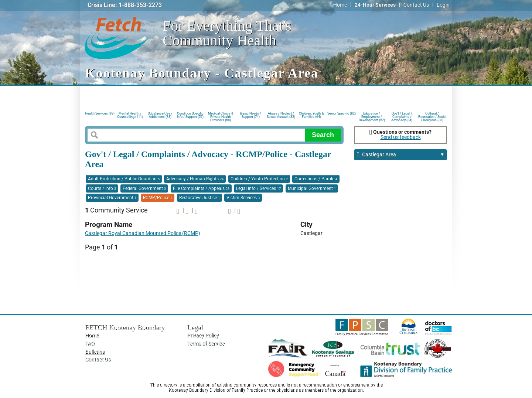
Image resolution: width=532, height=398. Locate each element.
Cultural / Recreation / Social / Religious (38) (432, 116)
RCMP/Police (158, 198)
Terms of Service (206, 343)
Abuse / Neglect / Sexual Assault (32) (281, 115)
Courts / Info (102, 188)
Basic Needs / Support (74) (251, 115)
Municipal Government (312, 188)
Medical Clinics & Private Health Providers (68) (221, 116)
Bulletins (95, 352)
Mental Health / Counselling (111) (130, 115)
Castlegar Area (401, 155)
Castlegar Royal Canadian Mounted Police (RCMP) (143, 233)
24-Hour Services (375, 5)
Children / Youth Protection (259, 179)
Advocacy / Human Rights (195, 179)
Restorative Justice (199, 198)
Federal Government (144, 188)
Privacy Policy (203, 335)
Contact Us (416, 5)
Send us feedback (401, 137)
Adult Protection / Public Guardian (124, 179)
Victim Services (243, 198)
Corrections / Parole (316, 179)
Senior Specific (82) (342, 113)
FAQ (90, 343)
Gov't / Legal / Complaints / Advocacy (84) (402, 116)
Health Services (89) (100, 113)
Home (340, 5)
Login (443, 5)
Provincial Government (112, 198)
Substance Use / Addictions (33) (160, 115)
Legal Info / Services (258, 188)
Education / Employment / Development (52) (372, 116)
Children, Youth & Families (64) (311, 115)
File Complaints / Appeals (201, 188)
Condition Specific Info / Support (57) (190, 115)
